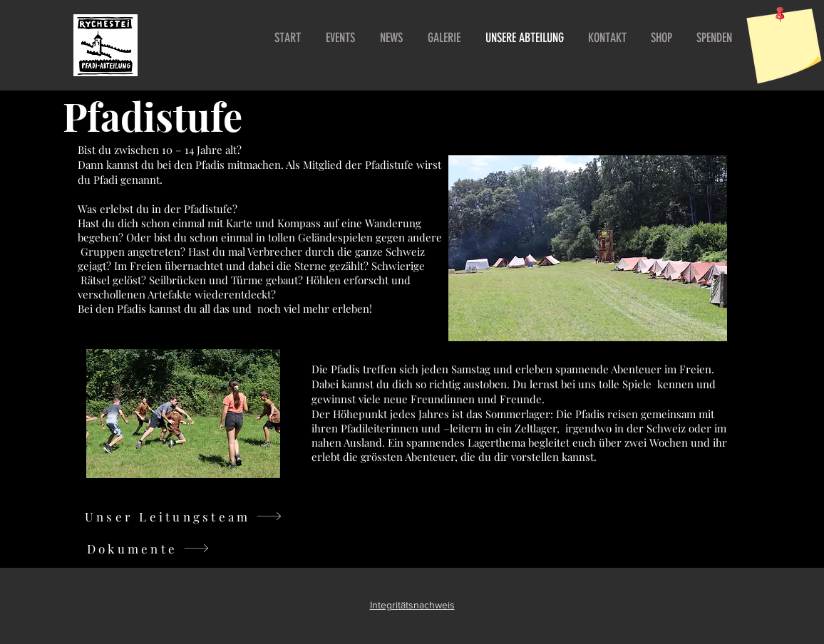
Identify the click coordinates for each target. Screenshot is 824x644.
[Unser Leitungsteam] (184, 516)
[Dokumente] (148, 548)
